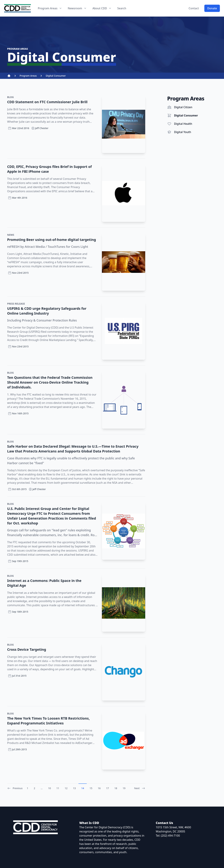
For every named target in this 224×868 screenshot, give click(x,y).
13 (74, 788)
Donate (212, 8)
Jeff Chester (40, 128)
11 (58, 788)
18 (116, 788)
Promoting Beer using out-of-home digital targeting (52, 240)
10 (49, 788)
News (11, 235)
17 (107, 788)
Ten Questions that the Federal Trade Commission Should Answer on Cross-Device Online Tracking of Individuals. (50, 382)
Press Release (16, 304)
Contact (194, 8)
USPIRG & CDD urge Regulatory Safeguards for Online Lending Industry (47, 311)
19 (124, 788)
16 (99, 788)
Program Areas (28, 76)
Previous (15, 788)
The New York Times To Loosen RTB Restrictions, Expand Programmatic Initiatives (49, 721)
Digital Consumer (56, 76)
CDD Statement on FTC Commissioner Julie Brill (47, 102)
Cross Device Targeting (27, 649)
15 (91, 788)
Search (122, 8)
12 (66, 788)
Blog (11, 97)
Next (140, 788)
